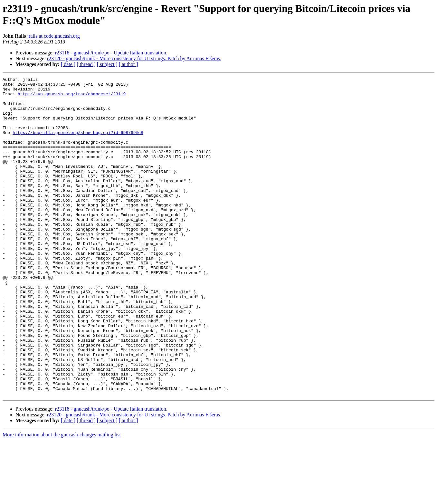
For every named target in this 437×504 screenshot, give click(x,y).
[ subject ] (107, 64)
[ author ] (128, 64)
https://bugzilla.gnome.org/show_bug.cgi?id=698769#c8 (78, 144)
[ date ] (68, 64)
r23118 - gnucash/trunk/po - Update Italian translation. (111, 53)
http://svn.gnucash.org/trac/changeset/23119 (72, 98)
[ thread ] (86, 64)
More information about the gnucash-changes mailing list (62, 498)
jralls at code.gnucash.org (53, 36)
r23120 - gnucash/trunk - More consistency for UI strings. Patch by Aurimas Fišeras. (134, 58)
